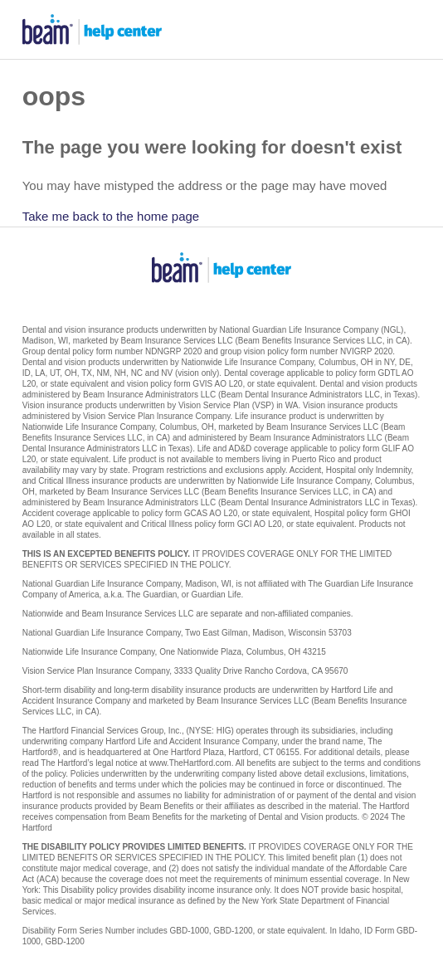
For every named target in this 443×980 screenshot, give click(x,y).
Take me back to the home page (111, 216)
